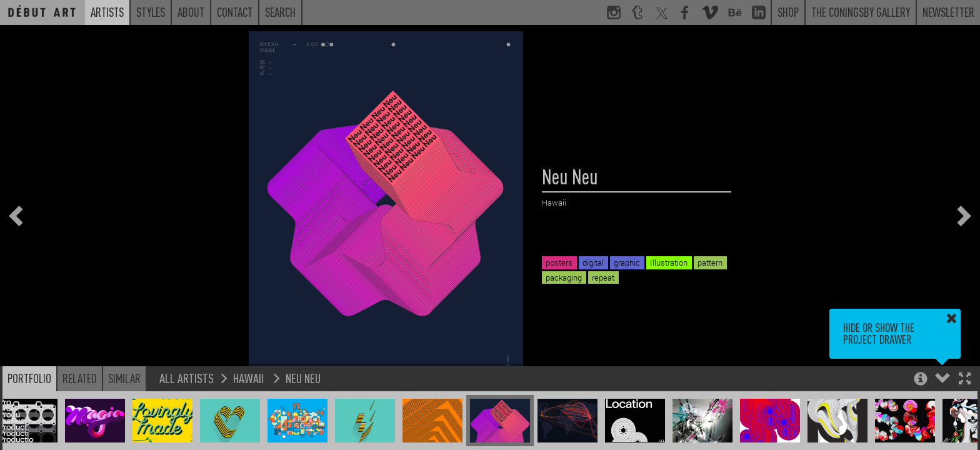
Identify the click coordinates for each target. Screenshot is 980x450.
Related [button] (80, 378)
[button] (965, 380)
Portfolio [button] (29, 378)
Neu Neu (303, 378)
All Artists (187, 378)
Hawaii (250, 378)
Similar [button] (124, 378)
